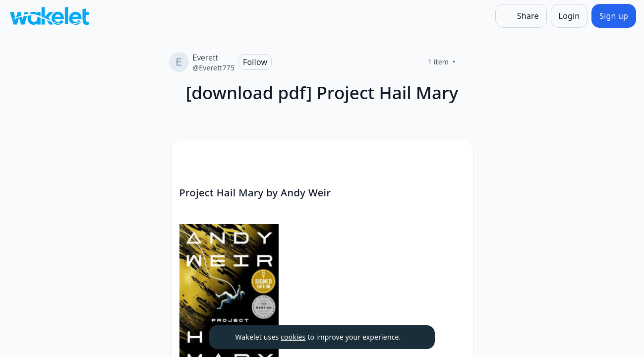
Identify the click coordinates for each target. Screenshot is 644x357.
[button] (457, 157)
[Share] (521, 16)
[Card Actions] (457, 156)
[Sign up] (614, 16)
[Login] (569, 16)
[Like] (468, 62)
